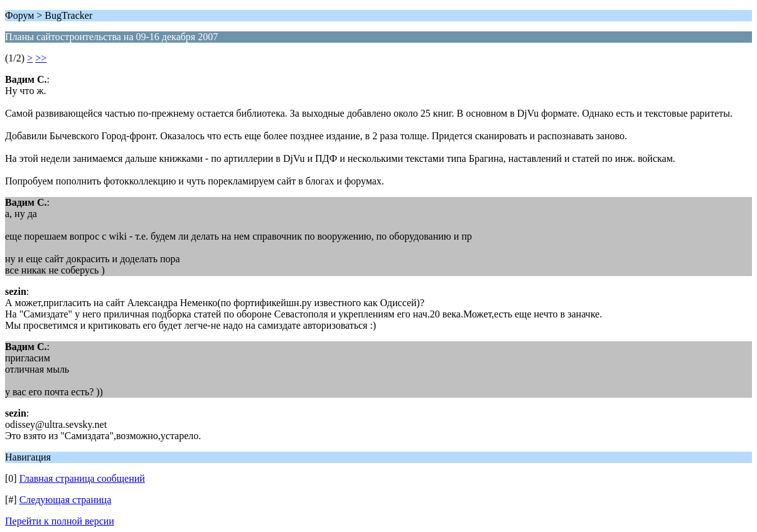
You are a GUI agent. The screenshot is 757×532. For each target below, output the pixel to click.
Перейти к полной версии (60, 521)
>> (41, 58)
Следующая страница (66, 500)
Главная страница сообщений (82, 478)
